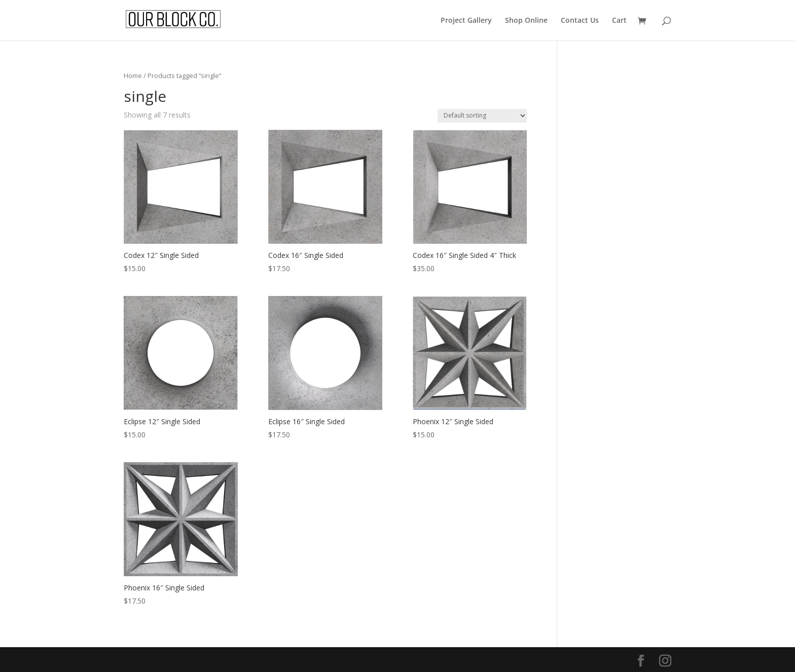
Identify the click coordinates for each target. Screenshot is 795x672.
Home (133, 76)
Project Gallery (466, 21)
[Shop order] (482, 116)
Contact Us (580, 21)
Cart (619, 21)
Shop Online (526, 21)
